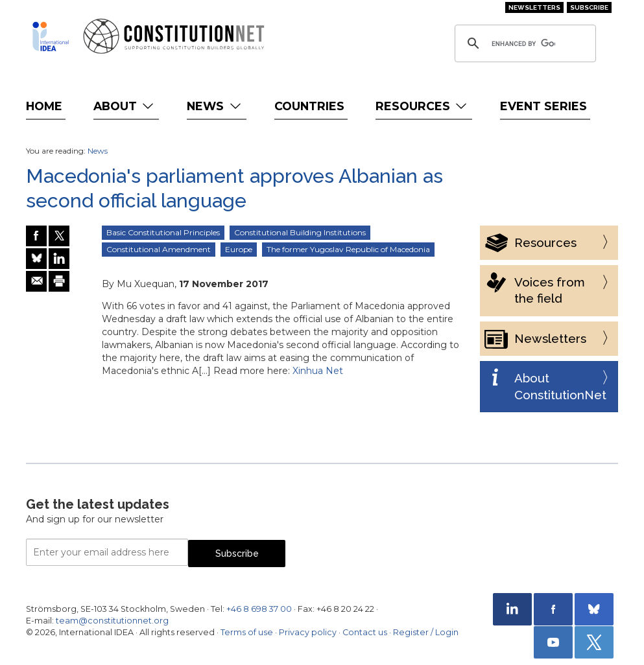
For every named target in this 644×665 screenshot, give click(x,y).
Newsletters (534, 7)
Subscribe (589, 7)
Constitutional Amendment (159, 249)
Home (44, 106)
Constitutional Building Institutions (300, 232)
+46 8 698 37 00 (259, 609)
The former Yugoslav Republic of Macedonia (348, 249)
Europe (239, 249)
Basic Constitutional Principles (163, 232)
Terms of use (247, 632)
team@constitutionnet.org (112, 621)
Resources (423, 106)
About (125, 106)
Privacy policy (308, 632)
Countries (309, 106)
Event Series (543, 106)
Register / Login (426, 632)
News (215, 106)
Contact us (365, 632)
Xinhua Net (318, 371)
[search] (523, 43)
